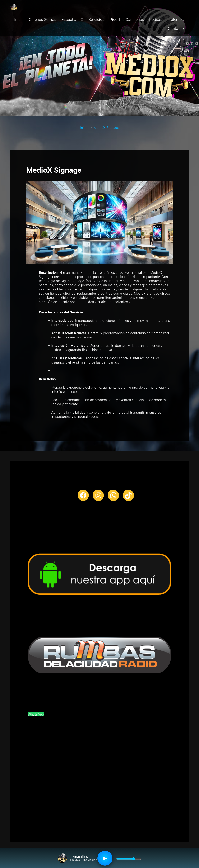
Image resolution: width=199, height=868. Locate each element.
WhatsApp (36, 714)
